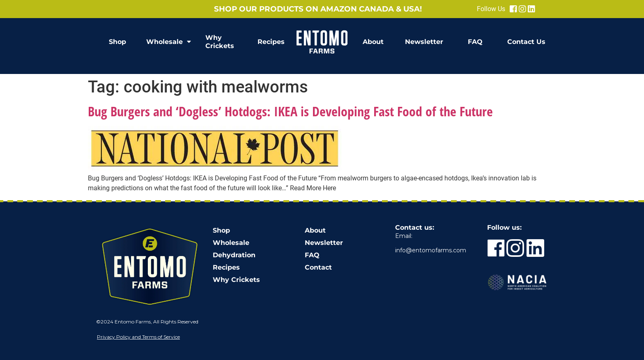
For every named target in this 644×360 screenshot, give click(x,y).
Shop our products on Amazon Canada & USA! (318, 9)
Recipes (271, 42)
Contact (318, 267)
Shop (117, 42)
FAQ (475, 42)
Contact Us (526, 42)
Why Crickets (220, 42)
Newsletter (424, 42)
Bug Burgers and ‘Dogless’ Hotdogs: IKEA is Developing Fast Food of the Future (290, 111)
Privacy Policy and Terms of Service (138, 337)
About (373, 42)
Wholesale (169, 42)
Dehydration (234, 255)
